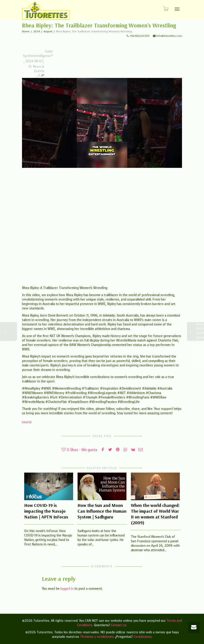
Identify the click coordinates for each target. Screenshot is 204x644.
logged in (67, 589)
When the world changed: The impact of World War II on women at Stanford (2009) (155, 514)
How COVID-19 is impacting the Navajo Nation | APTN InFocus (46, 511)
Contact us (119, 625)
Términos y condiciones (97, 637)
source (27, 422)
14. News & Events (36, 69)
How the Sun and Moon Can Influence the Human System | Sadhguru (102, 511)
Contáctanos (143, 637)
